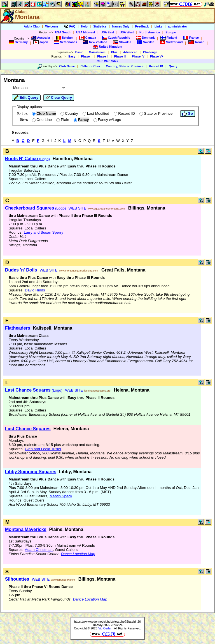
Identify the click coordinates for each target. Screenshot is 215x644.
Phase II (103, 56)
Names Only (121, 26)
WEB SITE (78, 208)
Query (173, 66)
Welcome (52, 26)
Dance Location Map (78, 554)
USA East (107, 32)
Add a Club (32, 26)
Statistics (100, 26)
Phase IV (138, 56)
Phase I (86, 56)
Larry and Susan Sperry (44, 232)
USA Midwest (86, 32)
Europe (171, 32)
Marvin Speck (61, 496)
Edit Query (26, 98)
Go (188, 114)
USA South (63, 32)
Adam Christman (39, 550)
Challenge (150, 52)
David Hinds (35, 290)
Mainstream (97, 52)
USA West (127, 32)
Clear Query (59, 98)
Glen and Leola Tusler (43, 449)
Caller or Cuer (90, 66)
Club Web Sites (107, 61)
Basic (79, 52)
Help (84, 26)
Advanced (130, 52)
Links (158, 26)
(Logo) (27, 159)
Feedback (142, 26)
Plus (114, 52)
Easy (72, 56)
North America (150, 32)
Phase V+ (157, 56)
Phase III (120, 56)
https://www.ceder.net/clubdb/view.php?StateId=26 (107, 622)
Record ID (156, 66)
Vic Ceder (105, 628)
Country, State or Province (125, 66)
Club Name (67, 66)
